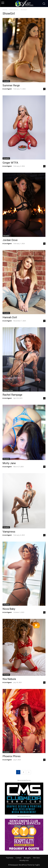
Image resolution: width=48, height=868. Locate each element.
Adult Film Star (8, 390)
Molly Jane (9, 463)
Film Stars (36, 858)
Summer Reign (11, 85)
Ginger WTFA (10, 163)
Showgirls (27, 858)
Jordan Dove (10, 240)
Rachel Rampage (12, 395)
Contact (18, 858)
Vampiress (9, 532)
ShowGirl (6, 81)
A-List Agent (7, 89)
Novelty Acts (24, 860)
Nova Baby (9, 609)
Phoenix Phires (12, 756)
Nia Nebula (9, 679)
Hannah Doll (10, 317)
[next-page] (29, 772)
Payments (10, 858)
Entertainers (14, 10)
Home (5, 10)
